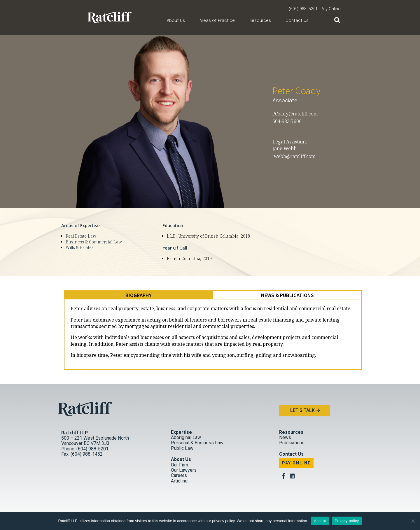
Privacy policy (347, 521)
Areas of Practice (217, 21)
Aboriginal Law (186, 437)
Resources (260, 21)
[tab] (139, 295)
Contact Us (297, 21)
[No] (413, 521)
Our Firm (180, 465)
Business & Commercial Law (94, 242)
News (285, 437)
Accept (320, 521)
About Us (176, 21)
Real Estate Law (81, 236)
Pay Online (331, 9)
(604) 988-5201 (303, 9)
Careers (179, 476)
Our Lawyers (184, 470)
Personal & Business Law (197, 443)
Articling (179, 481)
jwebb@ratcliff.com (294, 156)
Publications (292, 443)
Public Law (182, 448)
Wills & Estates (80, 247)
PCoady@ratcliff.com (295, 114)
